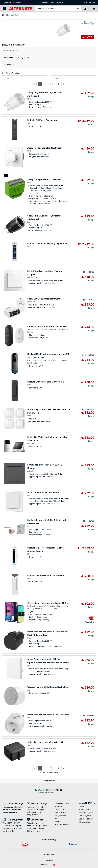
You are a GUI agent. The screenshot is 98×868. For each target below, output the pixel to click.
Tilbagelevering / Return (61, 817)
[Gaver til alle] (37, 820)
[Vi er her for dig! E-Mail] (37, 803)
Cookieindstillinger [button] (86, 819)
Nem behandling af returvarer (52, 2)
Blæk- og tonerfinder (63, 825)
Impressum (49, 854)
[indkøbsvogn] (94, 9)
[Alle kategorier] (4, 9)
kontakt (93, 2)
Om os (81, 806)
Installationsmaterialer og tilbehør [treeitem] (17, 58)
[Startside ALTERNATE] (21, 8)
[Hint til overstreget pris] (84, 272)
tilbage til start (49, 781)
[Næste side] (64, 84)
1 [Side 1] (40, 84)
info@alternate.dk (34, 815)
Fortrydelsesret (61, 813)
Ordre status (60, 810)
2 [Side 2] (45, 84)
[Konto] (86, 9)
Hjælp (86, 2)
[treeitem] (49, 65)
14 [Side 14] (58, 84)
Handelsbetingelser (86, 813)
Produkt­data (89, 622)
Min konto (59, 806)
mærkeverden (84, 810)
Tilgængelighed (84, 822)
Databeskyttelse (85, 816)
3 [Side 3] (50, 84)
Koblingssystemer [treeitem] (10, 50)
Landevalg (49, 860)
